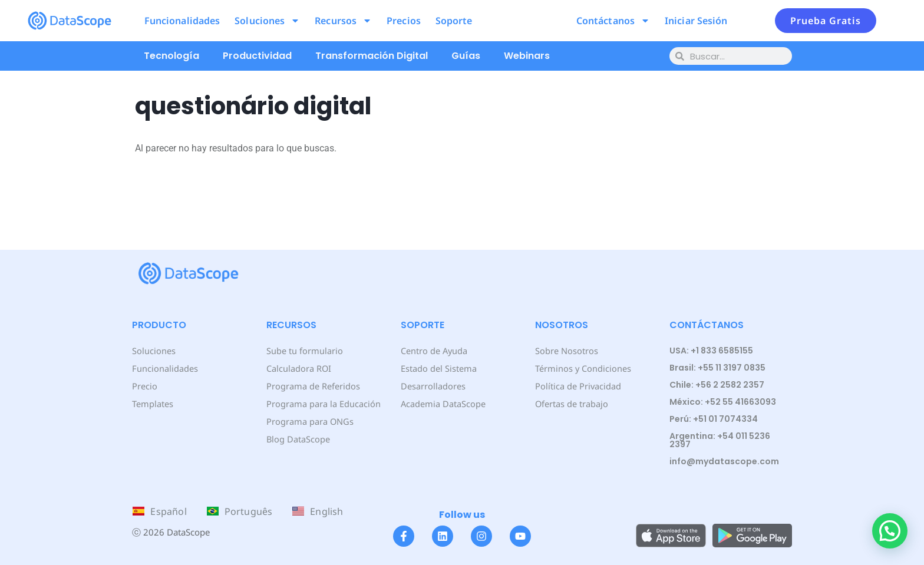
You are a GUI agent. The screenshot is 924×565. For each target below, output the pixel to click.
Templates (152, 403)
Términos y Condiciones (582, 368)
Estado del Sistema (438, 368)
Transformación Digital (372, 56)
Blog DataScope (297, 439)
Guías (466, 56)
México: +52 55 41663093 (723, 402)
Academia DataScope (442, 403)
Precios (404, 21)
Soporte (454, 21)
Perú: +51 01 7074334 (714, 419)
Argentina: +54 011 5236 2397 (720, 440)
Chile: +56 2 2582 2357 (717, 385)
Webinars (527, 56)
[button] (890, 531)
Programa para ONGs (309, 421)
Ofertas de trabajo (571, 403)
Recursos (343, 21)
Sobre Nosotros (565, 350)
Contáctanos (613, 21)
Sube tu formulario (304, 350)
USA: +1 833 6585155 (711, 351)
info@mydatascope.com (724, 461)
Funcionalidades (182, 21)
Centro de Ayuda (434, 350)
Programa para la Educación (322, 403)
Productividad (257, 56)
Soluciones (267, 21)
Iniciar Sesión (696, 21)
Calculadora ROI (298, 368)
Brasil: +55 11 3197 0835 (717, 368)
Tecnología (171, 56)
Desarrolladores (432, 386)
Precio (144, 386)
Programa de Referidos (312, 386)
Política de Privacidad (577, 386)
